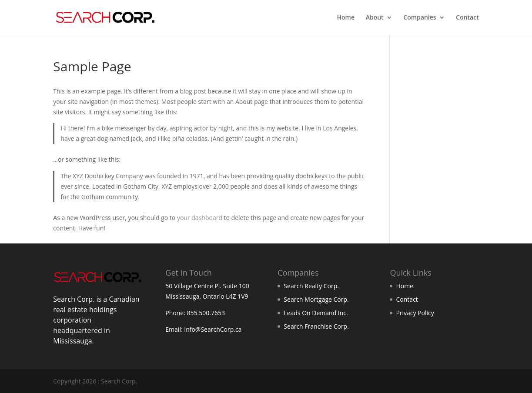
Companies (420, 18)
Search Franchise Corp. (316, 326)
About (375, 18)
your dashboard (200, 218)
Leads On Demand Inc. (316, 313)
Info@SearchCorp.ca (213, 329)
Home (346, 18)
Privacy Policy (415, 313)
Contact (467, 18)
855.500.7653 (206, 313)
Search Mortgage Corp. (316, 299)
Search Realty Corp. (311, 286)
